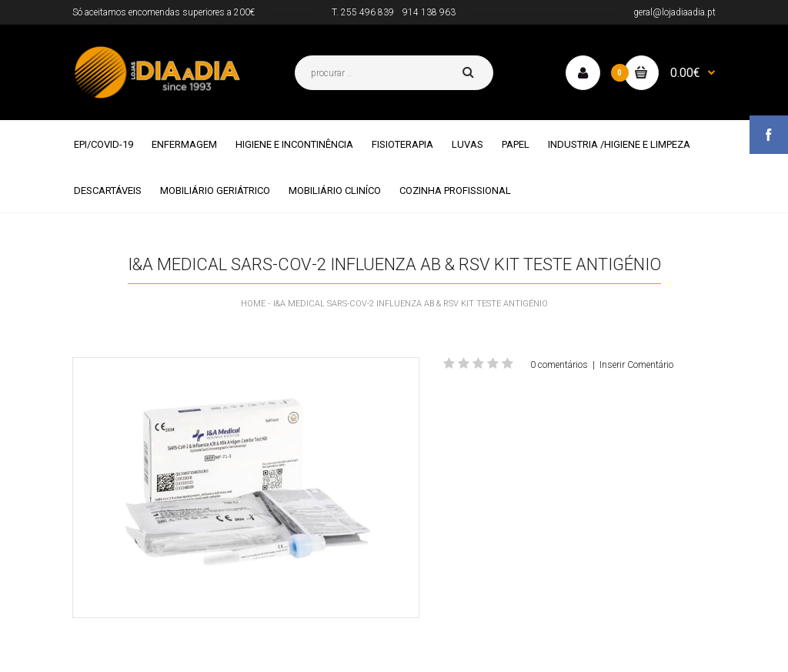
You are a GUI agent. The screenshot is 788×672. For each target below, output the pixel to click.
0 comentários (559, 365)
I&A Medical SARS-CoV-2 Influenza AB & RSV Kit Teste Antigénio (411, 304)
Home (253, 304)
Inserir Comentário (636, 365)
